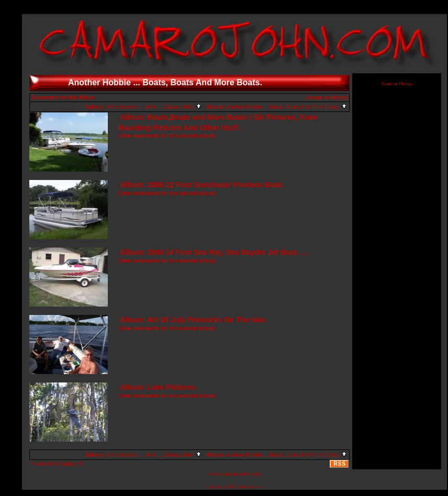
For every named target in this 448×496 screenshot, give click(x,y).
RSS (340, 464)
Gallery (68, 464)
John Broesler (250, 487)
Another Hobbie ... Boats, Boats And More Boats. (287, 107)
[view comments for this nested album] (167, 136)
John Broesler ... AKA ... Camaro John (154, 107)
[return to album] (327, 98)
